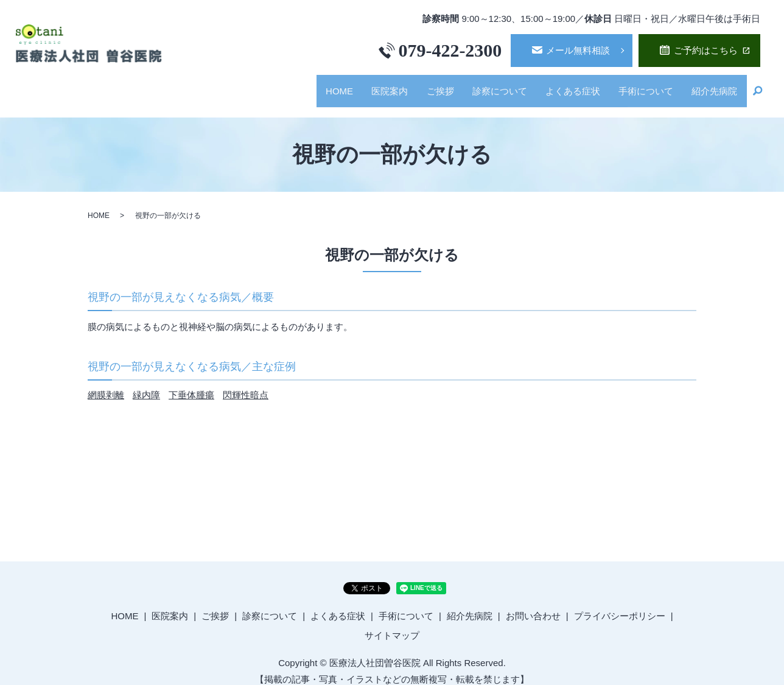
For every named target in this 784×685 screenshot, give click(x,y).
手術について (640, 86)
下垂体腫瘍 (191, 383)
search (757, 86)
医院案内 (370, 86)
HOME (316, 86)
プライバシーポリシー (620, 604)
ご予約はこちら (706, 50)
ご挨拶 (424, 86)
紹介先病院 (712, 86)
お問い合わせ (533, 604)
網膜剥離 (106, 383)
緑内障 (146, 383)
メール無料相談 (578, 50)
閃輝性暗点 (246, 383)
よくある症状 (564, 86)
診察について (487, 86)
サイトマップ (392, 624)
